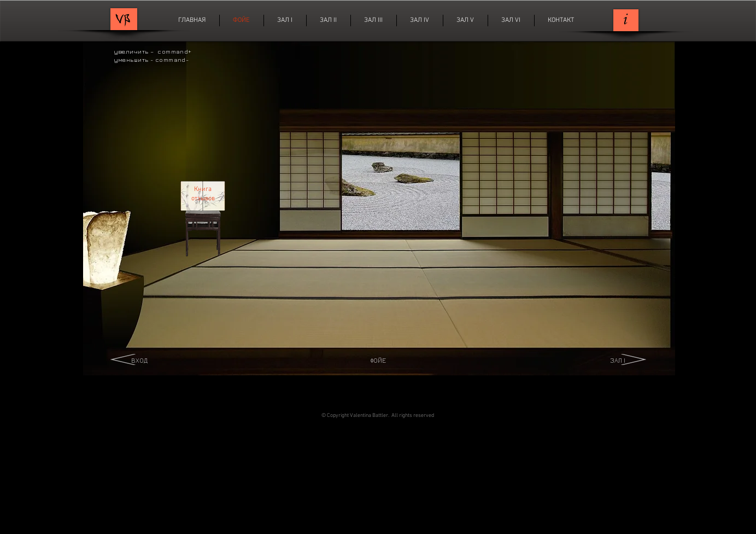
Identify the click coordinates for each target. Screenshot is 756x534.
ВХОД (139, 360)
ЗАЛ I (618, 360)
